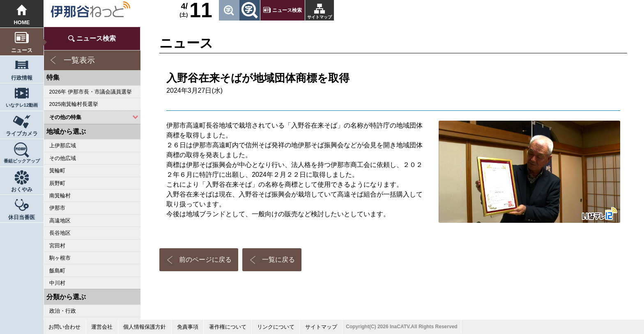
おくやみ (22, 189)
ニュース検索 (287, 10)
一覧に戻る (278, 260)
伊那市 (57, 208)
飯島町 (57, 271)
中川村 (57, 283)
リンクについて (276, 327)
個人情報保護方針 (145, 327)
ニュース (22, 50)
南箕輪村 (60, 196)
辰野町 (57, 183)
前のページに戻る (205, 260)
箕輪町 (57, 170)
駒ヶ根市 (60, 258)
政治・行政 (63, 311)
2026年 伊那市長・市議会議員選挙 (91, 92)
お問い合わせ (64, 327)
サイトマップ (320, 17)
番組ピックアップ (22, 161)
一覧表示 (79, 60)
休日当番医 (22, 217)
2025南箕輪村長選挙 (74, 104)
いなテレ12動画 (22, 105)
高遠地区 (60, 221)
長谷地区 (60, 233)
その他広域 (63, 158)
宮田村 (57, 246)
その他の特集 (65, 117)
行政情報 (22, 78)
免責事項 (188, 327)
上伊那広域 (63, 145)
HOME (22, 22)
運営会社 (102, 327)
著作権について (228, 327)
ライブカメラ (22, 134)
